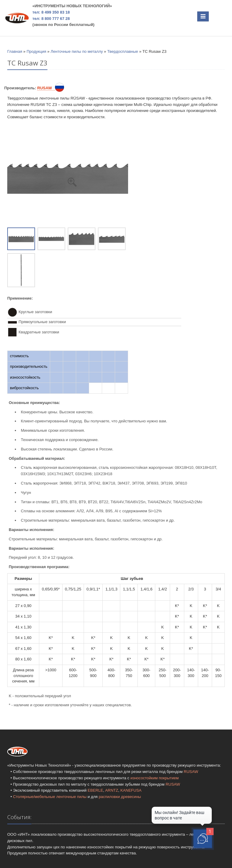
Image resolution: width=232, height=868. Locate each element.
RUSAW (191, 772)
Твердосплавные (123, 51)
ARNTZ (112, 790)
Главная (15, 51)
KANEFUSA (131, 790)
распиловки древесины (120, 797)
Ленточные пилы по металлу (77, 51)
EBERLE (95, 790)
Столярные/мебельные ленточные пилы (50, 797)
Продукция (36, 51)
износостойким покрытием (155, 778)
